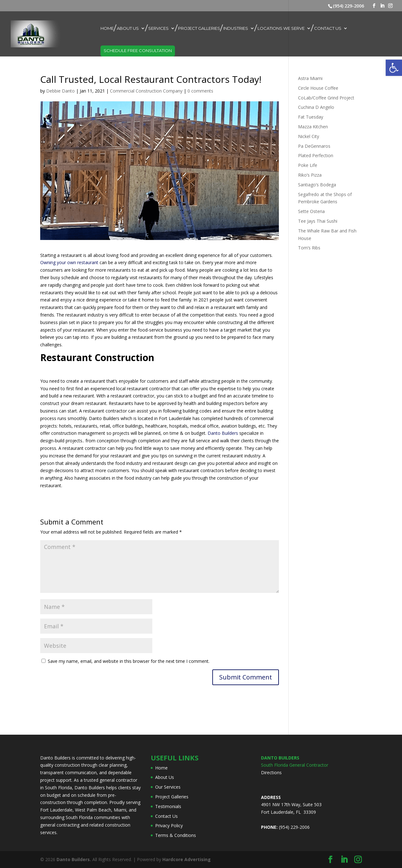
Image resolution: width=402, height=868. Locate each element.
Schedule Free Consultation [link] (138, 51)
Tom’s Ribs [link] (309, 248)
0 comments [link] (200, 91)
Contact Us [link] (328, 28)
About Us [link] (128, 28)
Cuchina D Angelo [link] (316, 107)
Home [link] (107, 28)
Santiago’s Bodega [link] (317, 185)
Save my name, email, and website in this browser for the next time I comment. (129, 661)
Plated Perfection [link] (316, 155)
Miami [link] (120, 810)
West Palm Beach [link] (93, 810)
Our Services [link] (168, 787)
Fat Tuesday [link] (311, 117)
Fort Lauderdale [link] (56, 810)
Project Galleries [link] (199, 28)
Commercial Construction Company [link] (146, 91)
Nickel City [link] (309, 136)
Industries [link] (236, 28)
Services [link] (158, 28)
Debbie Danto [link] (60, 91)
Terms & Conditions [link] (176, 835)
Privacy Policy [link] (169, 825)
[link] (394, 68)
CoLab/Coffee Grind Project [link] (326, 98)
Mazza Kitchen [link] (313, 127)
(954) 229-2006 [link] (348, 6)
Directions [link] (271, 772)
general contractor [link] (118, 780)
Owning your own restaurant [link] (69, 262)
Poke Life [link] (308, 165)
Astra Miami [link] (310, 78)
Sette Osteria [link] (311, 211)
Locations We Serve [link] (281, 28)
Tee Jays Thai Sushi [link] (318, 221)
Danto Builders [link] (223, 433)
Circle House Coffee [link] (318, 88)
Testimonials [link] (168, 806)
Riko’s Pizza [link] (310, 175)
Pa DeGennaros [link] (314, 146)
